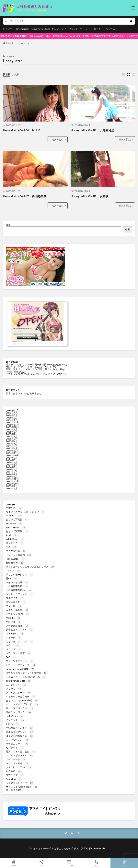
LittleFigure (15, 633)
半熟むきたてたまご (20, 728)
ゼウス (13, 645)
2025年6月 (12, 436)
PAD (11, 657)
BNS (11, 547)
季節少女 (14, 622)
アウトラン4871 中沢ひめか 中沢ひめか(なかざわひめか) (36, 374)
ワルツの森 (15, 598)
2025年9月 (12, 429)
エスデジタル (16, 685)
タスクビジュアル (18, 767)
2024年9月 (12, 458)
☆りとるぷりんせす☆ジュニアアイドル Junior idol (79, 848)
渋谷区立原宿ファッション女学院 (27, 673)
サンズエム (15, 543)
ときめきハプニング (20, 641)
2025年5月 (12, 439)
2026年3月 (12, 415)
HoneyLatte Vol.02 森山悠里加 (25, 196)
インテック (15, 720)
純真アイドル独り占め (21, 751)
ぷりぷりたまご (17, 740)
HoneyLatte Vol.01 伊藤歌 (89, 196)
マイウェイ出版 (17, 582)
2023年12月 (12, 479)
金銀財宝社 (15, 563)
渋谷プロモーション (20, 575)
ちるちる (110, 29)
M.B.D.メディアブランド (65, 29)
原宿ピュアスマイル (20, 630)
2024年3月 (12, 472)
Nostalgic (14, 516)
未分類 (9, 790)
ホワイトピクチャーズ (21, 665)
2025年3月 (12, 444)
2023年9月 (12, 486)
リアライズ (15, 775)
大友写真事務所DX (19, 590)
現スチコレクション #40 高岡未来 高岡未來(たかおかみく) (36, 364)
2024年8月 (12, 460)
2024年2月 (12, 474)
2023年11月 (12, 481)
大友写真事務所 (17, 586)
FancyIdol (14, 779)
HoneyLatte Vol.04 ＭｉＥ (22, 130)
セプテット (15, 748)
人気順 (16, 74)
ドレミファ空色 (17, 763)
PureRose (14, 523)
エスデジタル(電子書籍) (22, 787)
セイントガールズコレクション (26, 512)
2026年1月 (12, 420)
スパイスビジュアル (20, 755)
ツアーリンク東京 (18, 653)
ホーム (14, 863)
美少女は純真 (16, 551)
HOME (10, 43)
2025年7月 (12, 434)
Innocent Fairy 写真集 (20, 669)
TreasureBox (16, 527)
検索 (8, 225)
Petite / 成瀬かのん (16, 372)
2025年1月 (12, 448)
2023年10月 (12, 484)
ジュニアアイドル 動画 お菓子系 (26, 677)
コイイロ (14, 606)
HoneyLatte (26, 43)
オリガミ (14, 689)
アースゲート (16, 759)
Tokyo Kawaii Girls (41, 29)
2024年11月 (12, 453)
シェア (41, 863)
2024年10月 (12, 455)
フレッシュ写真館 (18, 555)
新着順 (6, 74)
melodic (13, 618)
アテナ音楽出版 (17, 626)
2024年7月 (12, 462)
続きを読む (58, 140)
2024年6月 (12, 465)
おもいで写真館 (17, 519)
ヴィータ (14, 637)
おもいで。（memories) (16, 29)
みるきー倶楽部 (17, 610)
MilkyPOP (14, 508)
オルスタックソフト (20, 732)
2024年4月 (12, 469)
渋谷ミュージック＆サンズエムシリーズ (30, 567)
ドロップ (14, 649)
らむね (13, 724)
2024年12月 (12, 451)
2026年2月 (12, 418)
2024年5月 (12, 467)
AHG (12, 535)
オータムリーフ (17, 744)
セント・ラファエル (20, 594)
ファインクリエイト (20, 661)
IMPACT (13, 571)
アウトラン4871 (18, 614)
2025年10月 (12, 427)
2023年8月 (12, 488)
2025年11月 (12, 425)
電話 (97, 863)
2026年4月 (12, 413)
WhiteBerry (15, 539)
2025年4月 (12, 441)
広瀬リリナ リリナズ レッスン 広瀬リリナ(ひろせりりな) (36, 369)
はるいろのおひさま (20, 736)
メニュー (69, 863)
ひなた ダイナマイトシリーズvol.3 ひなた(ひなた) (32, 367)
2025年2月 (12, 446)
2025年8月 (12, 432)
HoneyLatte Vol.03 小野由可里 (92, 130)
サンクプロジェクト (20, 708)
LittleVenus (15, 716)
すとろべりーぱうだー (92, 29)
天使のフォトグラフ (20, 783)
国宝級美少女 (16, 602)
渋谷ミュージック (18, 712)
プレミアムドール (18, 692)
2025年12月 (12, 422)
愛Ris (12, 578)
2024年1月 (12, 477)
